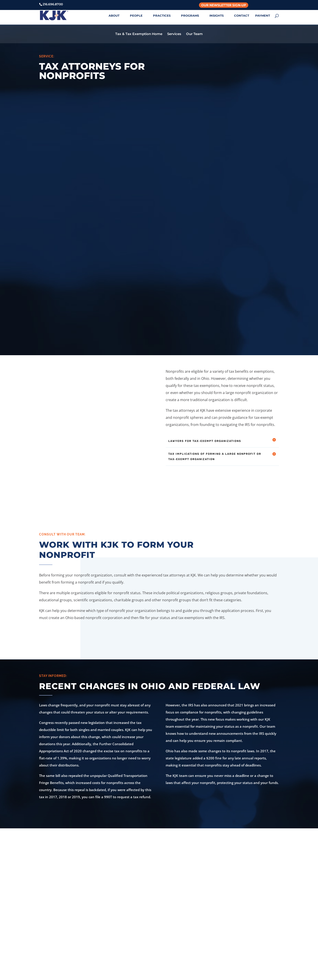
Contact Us (159, 854)
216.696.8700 (113, 930)
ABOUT (114, 16)
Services (174, 34)
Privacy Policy (240, 909)
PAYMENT (263, 16)
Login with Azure (243, 929)
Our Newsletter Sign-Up (224, 5)
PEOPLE (136, 16)
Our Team (194, 34)
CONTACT (242, 16)
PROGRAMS (190, 16)
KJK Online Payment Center (251, 898)
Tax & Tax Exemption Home (139, 34)
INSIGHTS (217, 16)
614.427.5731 (177, 930)
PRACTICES (162, 16)
